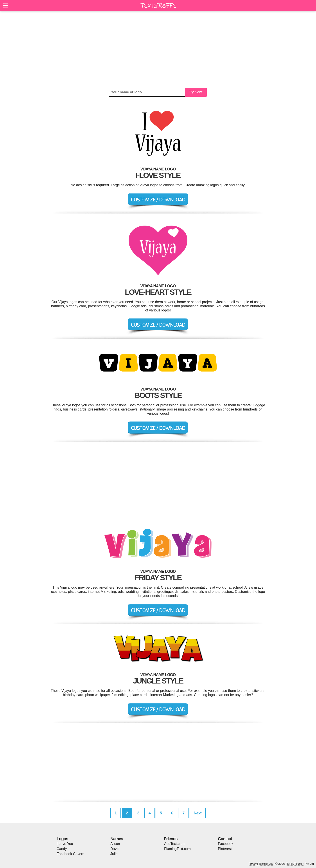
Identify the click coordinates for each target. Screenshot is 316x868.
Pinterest (225, 849)
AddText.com (174, 844)
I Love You (65, 844)
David (115, 849)
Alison (115, 844)
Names (117, 839)
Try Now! (196, 92)
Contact (225, 839)
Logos (62, 839)
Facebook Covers (70, 854)
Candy (62, 849)
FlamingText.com (177, 849)
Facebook (226, 844)
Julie (114, 854)
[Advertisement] (158, 49)
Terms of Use (266, 864)
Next (198, 813)
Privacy (253, 864)
